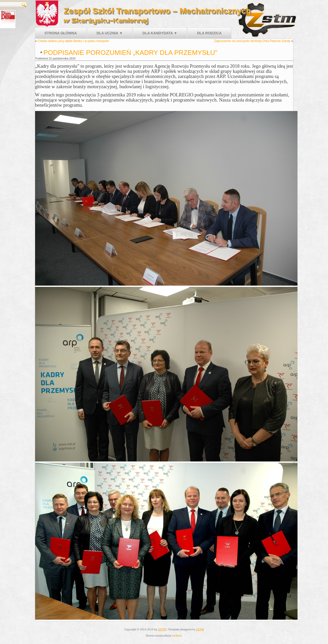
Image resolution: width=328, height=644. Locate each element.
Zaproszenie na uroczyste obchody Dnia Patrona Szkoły (252, 41)
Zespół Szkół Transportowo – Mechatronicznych (157, 11)
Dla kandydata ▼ (160, 33)
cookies (177, 636)
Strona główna (61, 33)
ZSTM (162, 629)
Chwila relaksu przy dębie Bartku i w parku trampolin (73, 41)
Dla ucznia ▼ (110, 33)
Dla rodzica (209, 33)
